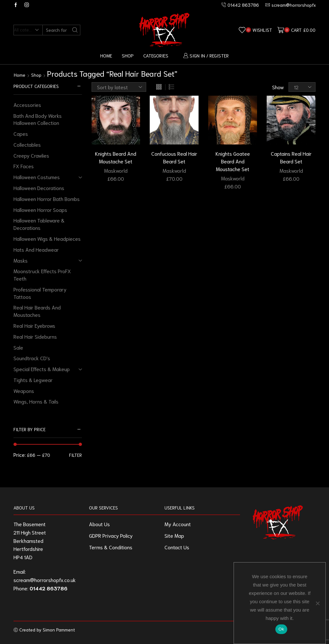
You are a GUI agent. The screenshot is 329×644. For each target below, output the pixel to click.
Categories (156, 55)
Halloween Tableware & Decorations (39, 224)
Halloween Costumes (37, 177)
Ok (281, 629)
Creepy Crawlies (31, 155)
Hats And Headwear (36, 249)
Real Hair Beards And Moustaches (37, 311)
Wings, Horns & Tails (36, 401)
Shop (128, 55)
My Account (178, 524)
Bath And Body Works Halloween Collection (38, 119)
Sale (18, 347)
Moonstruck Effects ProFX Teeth (42, 274)
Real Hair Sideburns (35, 336)
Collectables (27, 144)
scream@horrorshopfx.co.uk (45, 580)
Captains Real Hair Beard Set (291, 157)
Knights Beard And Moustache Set (116, 157)
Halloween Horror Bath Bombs (47, 199)
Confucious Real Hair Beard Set (174, 157)
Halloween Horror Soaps (40, 209)
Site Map (174, 535)
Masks (21, 260)
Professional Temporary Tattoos (40, 293)
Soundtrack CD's (32, 358)
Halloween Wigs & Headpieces (47, 238)
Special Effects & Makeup (42, 369)
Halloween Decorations (39, 188)
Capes (21, 133)
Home (106, 55)
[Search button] (75, 30)
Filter (76, 455)
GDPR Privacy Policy (111, 535)
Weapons (24, 391)
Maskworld (116, 170)
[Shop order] (119, 87)
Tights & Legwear (33, 380)
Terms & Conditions (111, 547)
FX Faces (24, 166)
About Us (99, 524)
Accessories (27, 104)
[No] (317, 603)
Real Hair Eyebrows (34, 325)
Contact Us (177, 547)
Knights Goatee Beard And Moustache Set (233, 161)
